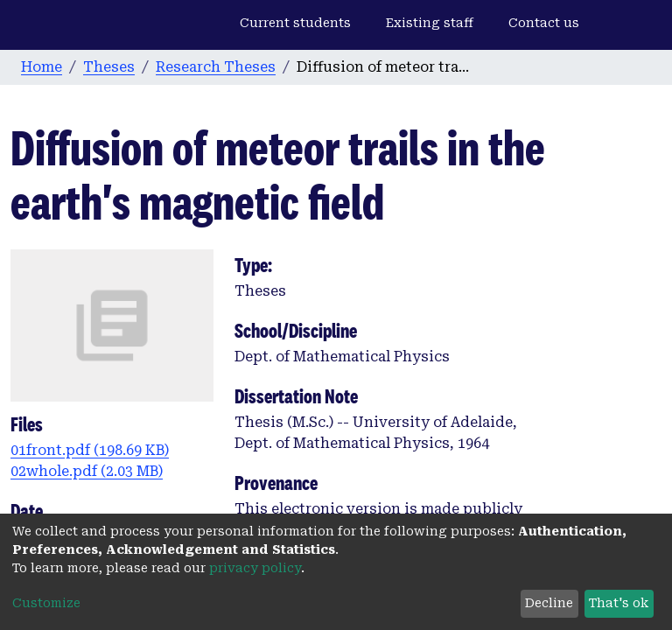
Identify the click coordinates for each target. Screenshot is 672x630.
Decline (549, 603)
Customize (46, 603)
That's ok (619, 603)
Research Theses (216, 67)
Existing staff (430, 23)
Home (42, 67)
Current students (295, 23)
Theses (109, 67)
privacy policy (255, 568)
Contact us (544, 23)
